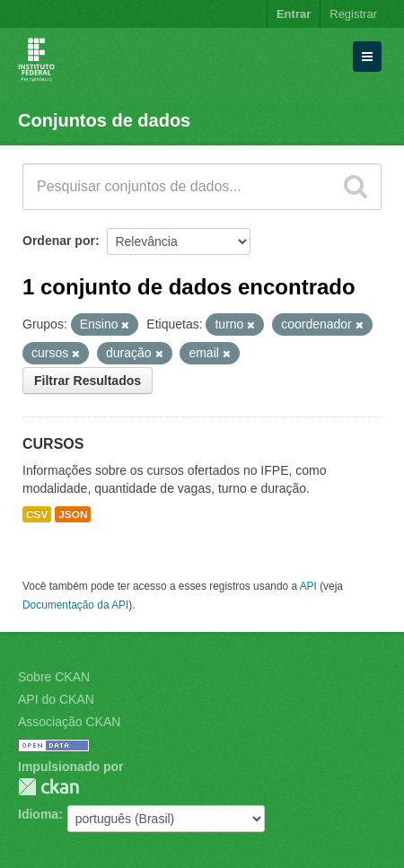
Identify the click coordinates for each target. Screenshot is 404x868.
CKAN (48, 787)
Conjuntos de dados (104, 120)
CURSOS (53, 444)
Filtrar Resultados (88, 381)
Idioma (38, 814)
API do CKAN (56, 699)
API (308, 586)
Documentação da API (75, 605)
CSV (37, 514)
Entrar (294, 14)
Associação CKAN (69, 722)
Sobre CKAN (54, 677)
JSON (73, 514)
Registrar (353, 14)
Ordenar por (59, 241)
